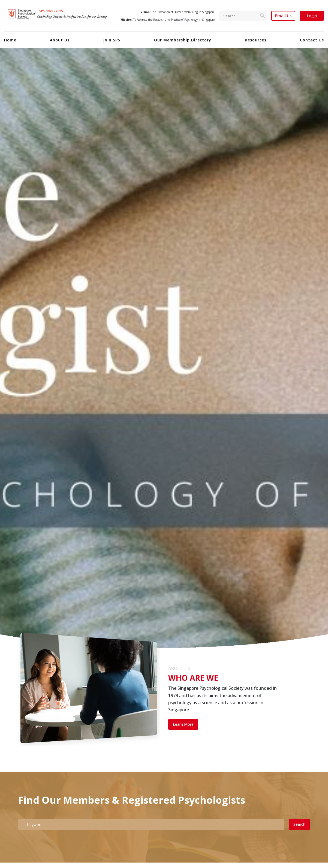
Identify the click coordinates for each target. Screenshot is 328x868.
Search (299, 824)
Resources (256, 40)
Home (10, 40)
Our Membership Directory (183, 40)
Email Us (283, 16)
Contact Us (312, 40)
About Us (60, 40)
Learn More (183, 724)
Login (312, 16)
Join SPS (112, 40)
